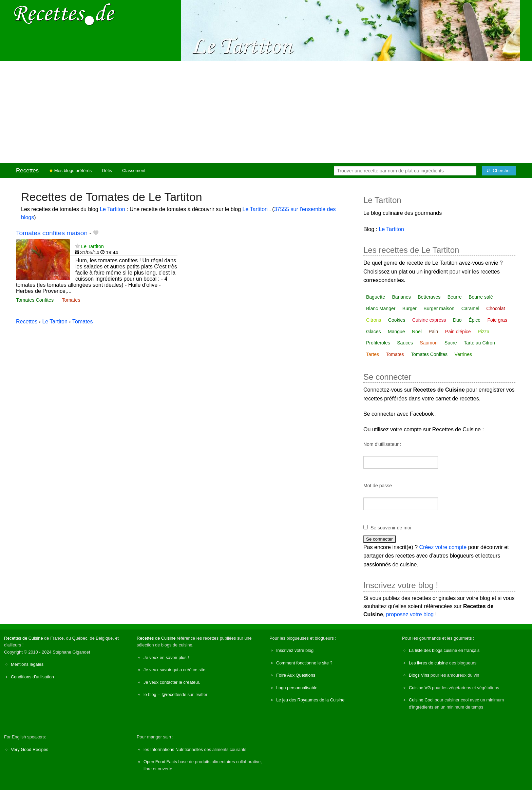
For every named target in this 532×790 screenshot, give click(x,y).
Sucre (451, 343)
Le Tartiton (113, 209)
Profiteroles (378, 343)
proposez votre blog (410, 614)
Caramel (470, 308)
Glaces (374, 332)
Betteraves (429, 297)
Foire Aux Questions (296, 675)
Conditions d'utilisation (32, 677)
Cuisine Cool (421, 700)
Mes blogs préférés (70, 171)
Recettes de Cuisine (24, 638)
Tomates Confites (35, 300)
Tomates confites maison (52, 233)
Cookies (397, 320)
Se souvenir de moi (391, 528)
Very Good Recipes (30, 749)
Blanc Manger (381, 308)
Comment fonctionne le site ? (304, 663)
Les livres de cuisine (428, 663)
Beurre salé (481, 297)
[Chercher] (499, 171)
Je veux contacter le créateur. (172, 682)
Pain (433, 332)
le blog (150, 694)
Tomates (71, 300)
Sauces (405, 343)
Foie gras (497, 320)
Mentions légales (27, 664)
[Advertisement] (266, 112)
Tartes (373, 354)
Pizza (483, 332)
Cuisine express (429, 320)
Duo (457, 320)
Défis (107, 171)
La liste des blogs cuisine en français (444, 650)
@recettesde (174, 694)
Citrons (374, 320)
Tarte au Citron (479, 343)
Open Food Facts (160, 762)
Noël (417, 332)
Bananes (402, 297)
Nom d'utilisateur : (382, 444)
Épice (474, 320)
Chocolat (496, 308)
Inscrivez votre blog (295, 650)
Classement (134, 171)
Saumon (429, 343)
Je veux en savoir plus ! (166, 657)
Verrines (463, 354)
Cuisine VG (420, 688)
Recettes (27, 171)
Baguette (376, 297)
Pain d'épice (458, 332)
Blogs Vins (419, 675)
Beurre (455, 297)
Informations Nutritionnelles (177, 749)
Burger (410, 308)
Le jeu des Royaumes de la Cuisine (310, 700)
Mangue (396, 332)
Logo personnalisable (297, 688)
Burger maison (439, 308)
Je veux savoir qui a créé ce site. (175, 670)
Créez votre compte (443, 547)
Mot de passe (378, 486)
